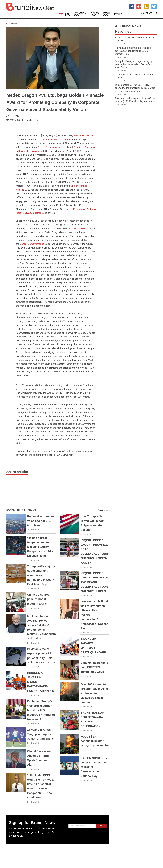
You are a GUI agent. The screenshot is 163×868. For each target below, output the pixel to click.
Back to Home (13, 23)
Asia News (68, 14)
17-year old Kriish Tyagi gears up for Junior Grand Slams (40, 734)
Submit (102, 826)
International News (81, 14)
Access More (103, 510)
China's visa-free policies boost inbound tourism (38, 599)
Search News (106, 14)
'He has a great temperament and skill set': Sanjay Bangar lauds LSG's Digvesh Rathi (40, 547)
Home (60, 14)
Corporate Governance (30, 151)
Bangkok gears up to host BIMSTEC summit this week (94, 667)
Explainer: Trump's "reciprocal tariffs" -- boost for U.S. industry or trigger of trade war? (41, 710)
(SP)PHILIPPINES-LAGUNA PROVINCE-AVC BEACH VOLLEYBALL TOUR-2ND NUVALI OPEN (95, 582)
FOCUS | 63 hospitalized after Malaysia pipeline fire (95, 741)
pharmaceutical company (58, 139)
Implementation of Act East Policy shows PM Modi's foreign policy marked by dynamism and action (135, 88)
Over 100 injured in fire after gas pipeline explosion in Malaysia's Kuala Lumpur (95, 693)
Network (117, 14)
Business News (95, 14)
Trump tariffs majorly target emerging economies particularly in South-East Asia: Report (41, 575)
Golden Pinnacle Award (50, 147)
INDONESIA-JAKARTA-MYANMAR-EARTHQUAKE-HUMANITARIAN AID (41, 682)
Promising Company (84, 147)
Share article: (17, 472)
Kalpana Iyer (80, 209)
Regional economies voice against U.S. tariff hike (41, 521)
